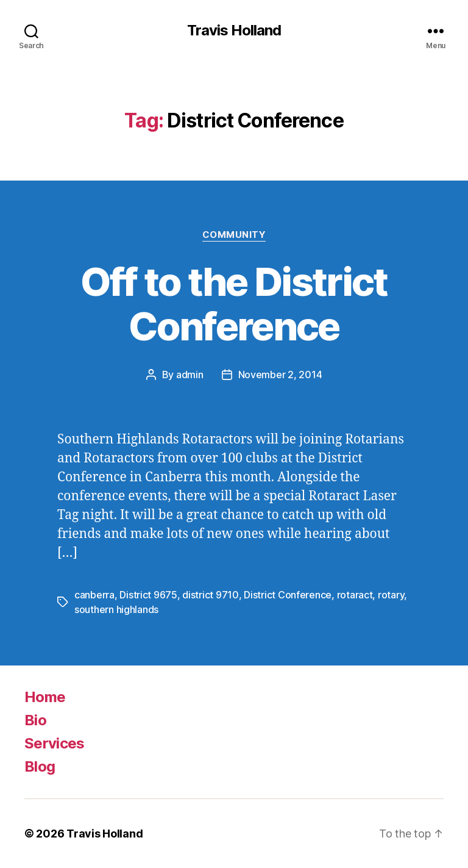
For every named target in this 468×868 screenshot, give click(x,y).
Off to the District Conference (234, 304)
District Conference (288, 595)
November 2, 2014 (280, 375)
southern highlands (116, 609)
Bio (35, 720)
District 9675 (148, 595)
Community (234, 235)
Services (55, 743)
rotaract (355, 595)
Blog (40, 766)
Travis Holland (234, 30)
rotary (391, 595)
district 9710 (211, 595)
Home (45, 697)
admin (190, 375)
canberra (94, 595)
